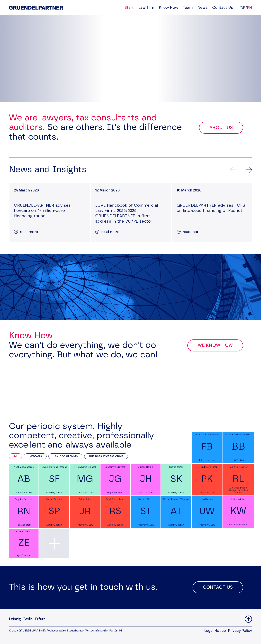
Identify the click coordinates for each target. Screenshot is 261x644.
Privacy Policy (240, 631)
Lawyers (35, 456)
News (203, 8)
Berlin (28, 619)
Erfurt (40, 619)
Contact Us (223, 8)
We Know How (215, 345)
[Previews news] (233, 170)
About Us (221, 128)
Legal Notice (215, 631)
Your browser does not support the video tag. (130, 59)
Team (188, 8)
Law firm (146, 8)
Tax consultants (65, 456)
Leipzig (15, 619)
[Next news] (249, 170)
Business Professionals (106, 456)
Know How (169, 8)
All (15, 456)
